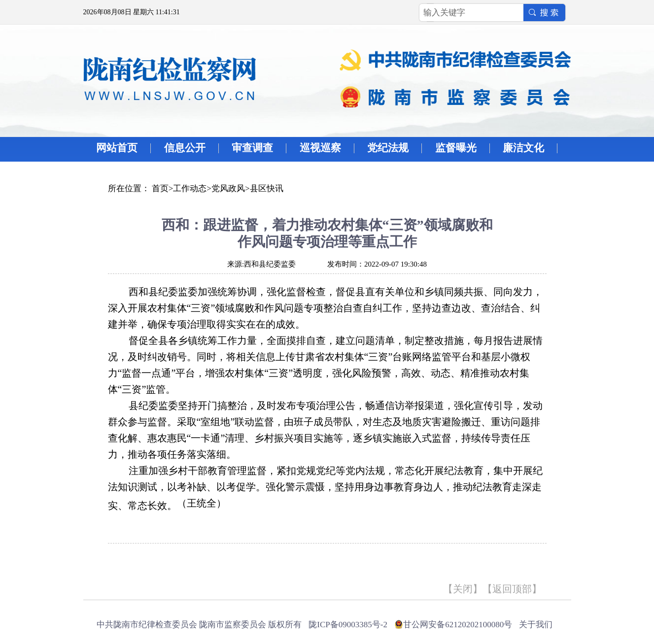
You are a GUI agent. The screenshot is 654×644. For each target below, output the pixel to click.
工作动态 (190, 188)
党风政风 (228, 188)
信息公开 (185, 148)
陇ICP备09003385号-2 (348, 625)
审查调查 (252, 148)
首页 (160, 188)
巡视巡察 (320, 148)
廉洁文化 (523, 148)
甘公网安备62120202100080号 (458, 625)
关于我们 (536, 625)
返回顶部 (512, 589)
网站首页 (117, 148)
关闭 (463, 589)
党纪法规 (388, 148)
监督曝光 (456, 148)
